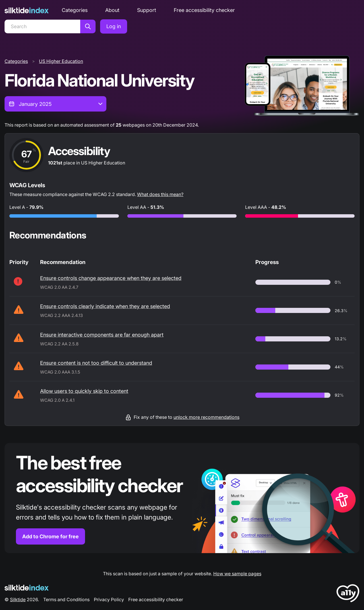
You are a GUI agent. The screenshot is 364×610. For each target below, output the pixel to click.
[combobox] (55, 104)
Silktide (18, 599)
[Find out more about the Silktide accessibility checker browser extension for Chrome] (182, 498)
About (112, 10)
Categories (75, 10)
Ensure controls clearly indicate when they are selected (105, 306)
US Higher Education (61, 61)
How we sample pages (237, 574)
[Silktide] (27, 10)
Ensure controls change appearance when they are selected (111, 278)
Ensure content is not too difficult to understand (96, 363)
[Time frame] (55, 104)
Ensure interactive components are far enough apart (102, 335)
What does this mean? (160, 194)
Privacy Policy (109, 599)
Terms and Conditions (66, 599)
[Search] (42, 26)
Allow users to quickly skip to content (84, 391)
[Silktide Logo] (27, 588)
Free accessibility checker (204, 10)
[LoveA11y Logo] (348, 594)
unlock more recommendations (206, 417)
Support (147, 10)
